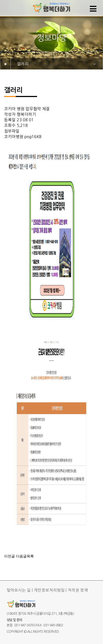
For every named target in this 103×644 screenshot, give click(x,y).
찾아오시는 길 (19, 590)
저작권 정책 (78, 590)
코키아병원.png (18, 137)
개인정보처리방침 (49, 590)
